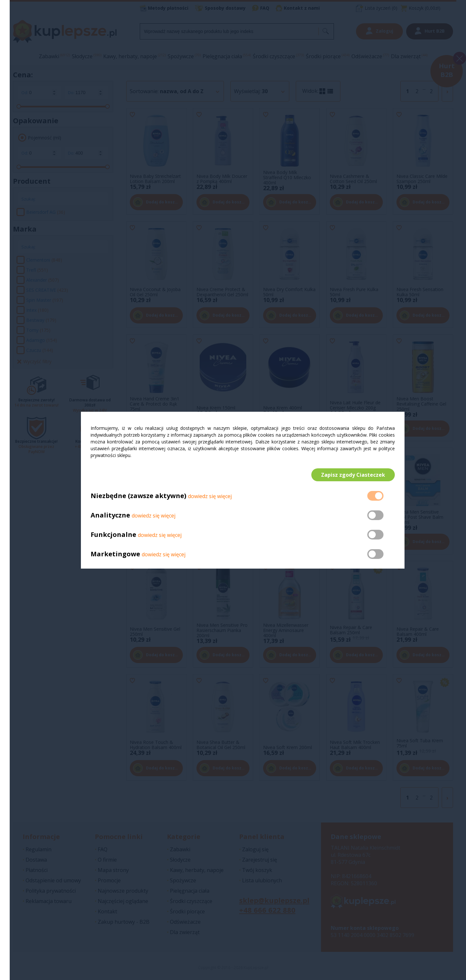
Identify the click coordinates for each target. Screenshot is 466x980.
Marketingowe (115, 554)
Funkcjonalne (113, 534)
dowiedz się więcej (210, 496)
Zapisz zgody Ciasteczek (353, 475)
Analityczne (111, 515)
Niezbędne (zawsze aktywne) (139, 496)
